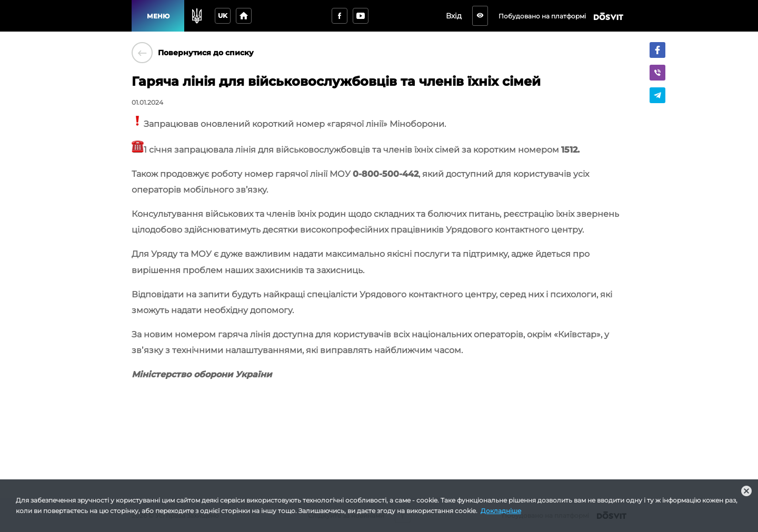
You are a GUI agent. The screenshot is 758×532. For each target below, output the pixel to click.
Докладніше (501, 511)
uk (223, 16)
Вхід (457, 16)
